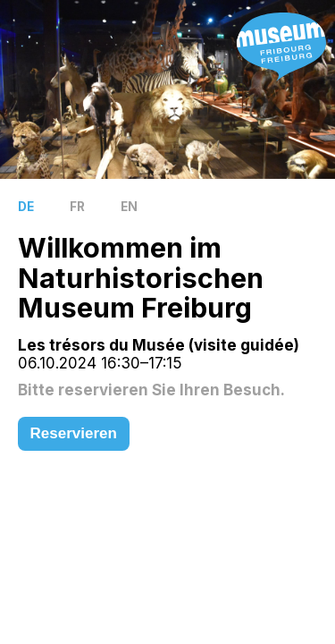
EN (129, 207)
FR (77, 207)
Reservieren (74, 433)
